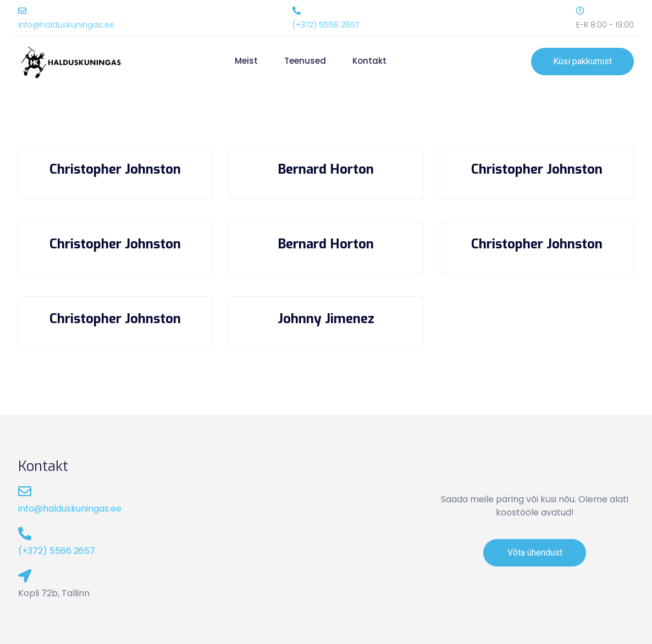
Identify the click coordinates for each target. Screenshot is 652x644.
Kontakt (369, 61)
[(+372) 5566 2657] (297, 11)
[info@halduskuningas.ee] (22, 11)
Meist (246, 61)
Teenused (305, 61)
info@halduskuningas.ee (66, 25)
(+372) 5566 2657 (326, 25)
